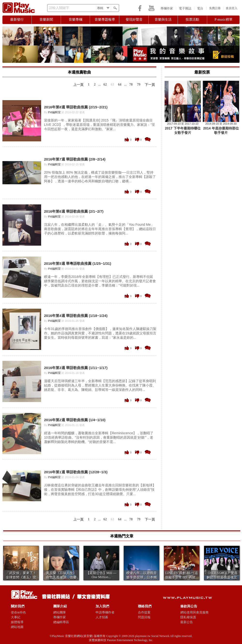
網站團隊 (60, 612)
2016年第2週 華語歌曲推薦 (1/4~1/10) (75, 420)
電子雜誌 (185, 8)
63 (113, 85)
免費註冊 (215, 8)
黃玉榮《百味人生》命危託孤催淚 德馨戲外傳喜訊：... (61, 577)
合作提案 (144, 612)
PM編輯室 (54, 112)
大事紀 (16, 617)
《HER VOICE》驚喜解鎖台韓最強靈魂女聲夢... (222, 577)
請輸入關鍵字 (59, 8)
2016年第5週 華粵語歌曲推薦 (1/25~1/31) (78, 263)
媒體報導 (17, 622)
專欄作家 (167, 8)
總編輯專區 (61, 622)
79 (139, 85)
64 (120, 85)
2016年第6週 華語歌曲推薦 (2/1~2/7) (74, 211)
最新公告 (187, 622)
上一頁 (78, 85)
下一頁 (150, 85)
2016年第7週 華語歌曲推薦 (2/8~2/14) (75, 159)
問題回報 (144, 617)
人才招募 (102, 617)
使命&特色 (18, 612)
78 (131, 85)
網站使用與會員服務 (194, 612)
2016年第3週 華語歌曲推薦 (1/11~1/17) (76, 368)
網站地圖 (17, 627)
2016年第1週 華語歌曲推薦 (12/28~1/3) (76, 472)
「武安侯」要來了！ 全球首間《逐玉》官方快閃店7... (21, 577)
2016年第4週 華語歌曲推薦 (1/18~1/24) (76, 316)
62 (105, 85)
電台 (200, 8)
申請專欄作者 (105, 612)
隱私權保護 (188, 617)
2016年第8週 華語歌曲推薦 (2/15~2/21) (76, 107)
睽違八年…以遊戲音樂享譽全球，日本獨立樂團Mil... (142, 577)
